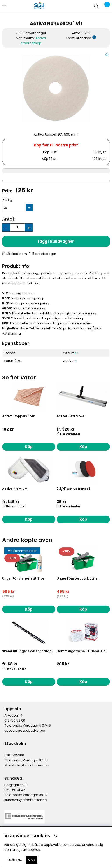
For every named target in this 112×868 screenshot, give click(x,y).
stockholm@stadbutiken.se (27, 765)
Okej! (32, 860)
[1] (56, 88)
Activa (68, 361)
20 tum (69, 353)
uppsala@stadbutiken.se (25, 730)
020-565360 (14, 755)
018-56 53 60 (15, 720)
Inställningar (15, 860)
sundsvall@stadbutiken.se (26, 800)
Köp (83, 447)
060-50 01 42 (15, 790)
